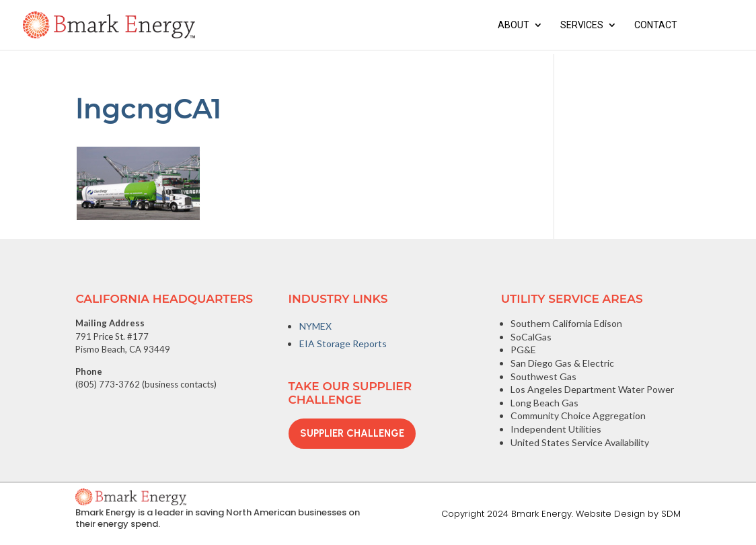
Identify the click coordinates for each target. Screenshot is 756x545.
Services (582, 25)
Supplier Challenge (352, 433)
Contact (656, 25)
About (514, 25)
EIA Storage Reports (343, 343)
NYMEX (315, 326)
